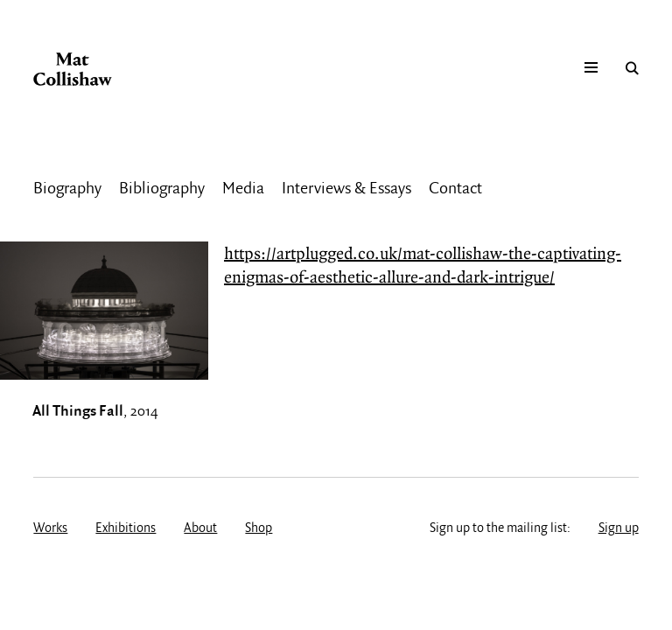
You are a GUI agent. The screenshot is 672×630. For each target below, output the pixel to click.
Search (632, 68)
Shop (259, 528)
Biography (67, 189)
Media (243, 189)
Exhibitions (126, 528)
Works (50, 528)
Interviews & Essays (346, 189)
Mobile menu (591, 68)
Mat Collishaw (73, 69)
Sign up (619, 528)
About (200, 528)
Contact (455, 189)
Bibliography (162, 189)
